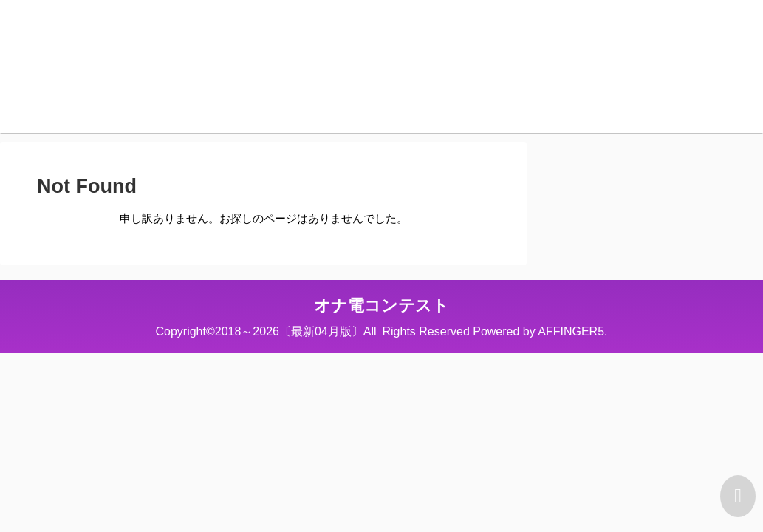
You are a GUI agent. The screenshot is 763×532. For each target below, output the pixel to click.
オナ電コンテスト (381, 306)
